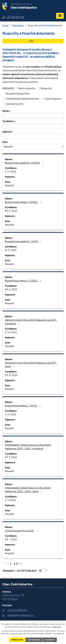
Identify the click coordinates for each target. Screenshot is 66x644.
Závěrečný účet (15, 104)
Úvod (5, 25)
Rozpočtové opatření (18, 93)
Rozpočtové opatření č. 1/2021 (24, 241)
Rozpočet (47, 88)
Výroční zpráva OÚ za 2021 (22, 531)
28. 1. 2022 (11, 539)
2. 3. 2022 (10, 500)
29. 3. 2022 (11, 457)
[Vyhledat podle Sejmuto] (33, 136)
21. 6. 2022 (11, 332)
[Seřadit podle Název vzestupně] (11, 110)
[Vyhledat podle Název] (33, 116)
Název (6, 111)
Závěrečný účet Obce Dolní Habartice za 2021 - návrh (31, 365)
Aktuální (9, 185)
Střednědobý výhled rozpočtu (23, 99)
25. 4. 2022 (11, 375)
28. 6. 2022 (11, 289)
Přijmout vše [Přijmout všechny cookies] (17, 640)
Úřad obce (18, 25)
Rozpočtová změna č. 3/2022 (23, 202)
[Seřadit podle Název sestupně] (11, 111)
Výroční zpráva (53, 99)
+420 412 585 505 (15, 17)
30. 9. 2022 (11, 211)
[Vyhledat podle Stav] (33, 147)
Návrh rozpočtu (27, 88)
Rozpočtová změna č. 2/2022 (24, 281)
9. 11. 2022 (10, 171)
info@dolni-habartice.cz (20, 615)
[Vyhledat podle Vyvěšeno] (33, 126)
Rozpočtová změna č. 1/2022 (23, 406)
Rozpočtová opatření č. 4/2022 (25, 163)
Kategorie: (8, 88)
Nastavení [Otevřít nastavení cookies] (50, 640)
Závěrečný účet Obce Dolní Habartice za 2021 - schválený (31, 322)
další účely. (57, 627)
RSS (46, 41)
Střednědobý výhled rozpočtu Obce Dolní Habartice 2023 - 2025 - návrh (28, 490)
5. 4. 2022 (10, 414)
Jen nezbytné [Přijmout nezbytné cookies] (34, 640)
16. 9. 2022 (11, 250)
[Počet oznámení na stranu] (43, 571)
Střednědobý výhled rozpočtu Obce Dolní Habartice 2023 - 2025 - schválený (28, 447)
